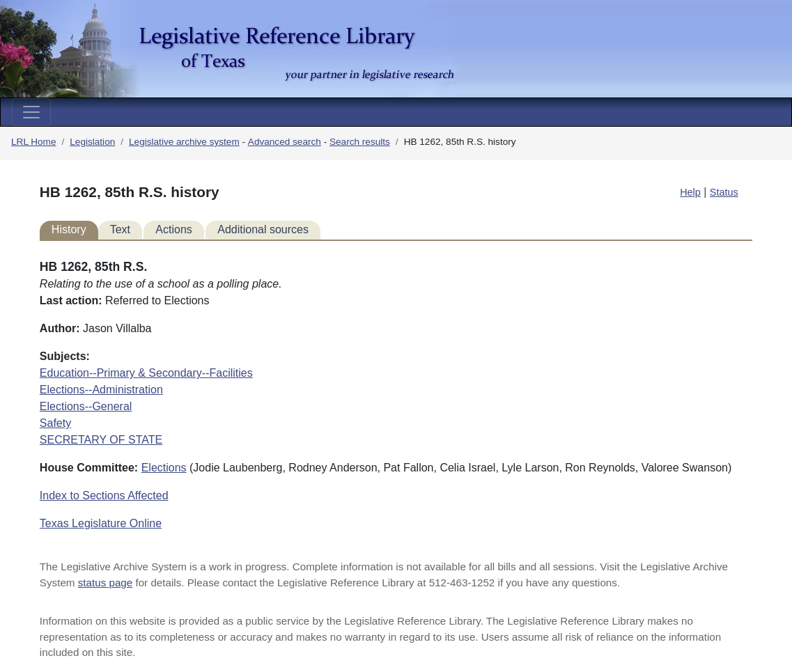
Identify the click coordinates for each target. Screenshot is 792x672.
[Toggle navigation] (31, 112)
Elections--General (86, 406)
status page (106, 583)
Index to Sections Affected (104, 495)
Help (690, 192)
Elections (164, 468)
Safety (55, 423)
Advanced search (285, 142)
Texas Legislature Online (101, 523)
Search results (360, 142)
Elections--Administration (101, 390)
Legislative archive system (184, 142)
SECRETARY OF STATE (101, 440)
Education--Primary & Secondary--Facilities (146, 373)
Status (724, 192)
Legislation (92, 142)
